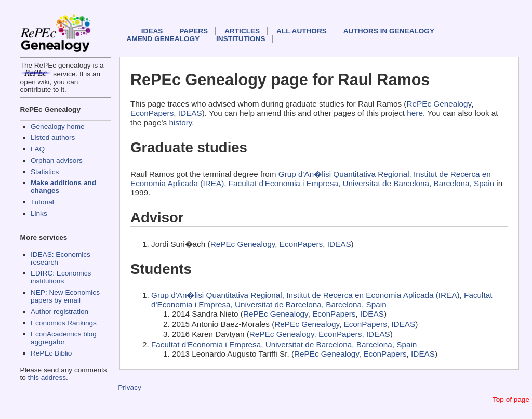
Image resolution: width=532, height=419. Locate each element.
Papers (194, 31)
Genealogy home (58, 127)
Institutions (241, 39)
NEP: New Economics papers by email (65, 296)
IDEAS (152, 31)
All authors (302, 31)
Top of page (511, 400)
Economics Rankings (64, 323)
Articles (242, 31)
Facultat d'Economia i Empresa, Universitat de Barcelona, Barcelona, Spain (284, 344)
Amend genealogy (163, 39)
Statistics (45, 172)
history (180, 122)
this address (47, 378)
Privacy (130, 388)
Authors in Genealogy (389, 31)
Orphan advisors (57, 160)
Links (39, 213)
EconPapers (152, 113)
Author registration (59, 312)
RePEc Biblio (51, 353)
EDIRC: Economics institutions (61, 277)
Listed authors (53, 138)
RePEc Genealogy (439, 104)
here (415, 113)
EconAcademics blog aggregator (64, 338)
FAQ (38, 149)
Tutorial (42, 202)
